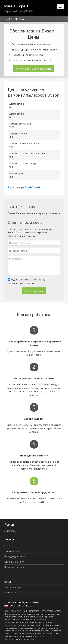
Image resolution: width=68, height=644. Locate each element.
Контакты (10, 592)
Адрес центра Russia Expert (24, 187)
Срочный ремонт (14, 562)
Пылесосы (10, 531)
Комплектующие (14, 567)
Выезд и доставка (15, 556)
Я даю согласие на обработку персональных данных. (27, 281)
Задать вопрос (34, 291)
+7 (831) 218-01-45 (15, 19)
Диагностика (12, 551)
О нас (7, 545)
